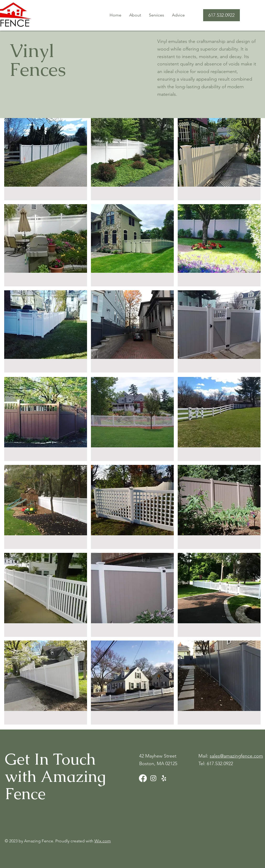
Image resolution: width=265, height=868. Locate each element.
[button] (156, 15)
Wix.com (103, 841)
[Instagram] (153, 778)
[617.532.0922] (221, 15)
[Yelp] (164, 778)
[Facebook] (143, 778)
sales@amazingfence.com (236, 756)
